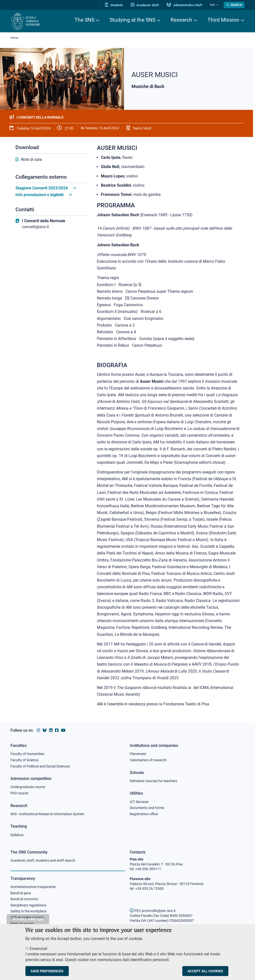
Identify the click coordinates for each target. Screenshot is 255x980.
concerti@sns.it (35, 227)
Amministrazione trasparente (33, 887)
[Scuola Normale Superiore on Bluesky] (45, 730)
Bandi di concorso (24, 899)
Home (14, 38)
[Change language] (217, 5)
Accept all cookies (205, 974)
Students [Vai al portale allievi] (114, 5)
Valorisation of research (148, 760)
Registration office (144, 814)
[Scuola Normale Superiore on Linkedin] (51, 730)
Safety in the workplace (28, 911)
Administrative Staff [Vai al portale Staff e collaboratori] (184, 5)
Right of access (22, 924)
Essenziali (38, 952)
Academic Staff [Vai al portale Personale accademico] (145, 5)
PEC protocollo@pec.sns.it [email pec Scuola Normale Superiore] (153, 911)
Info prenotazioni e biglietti (39, 195)
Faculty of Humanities (27, 754)
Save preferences (47, 974)
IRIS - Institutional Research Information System (47, 814)
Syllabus (17, 835)
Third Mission (223, 20)
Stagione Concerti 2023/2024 (42, 188)
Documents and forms (147, 808)
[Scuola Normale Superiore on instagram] (38, 730)
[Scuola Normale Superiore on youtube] (63, 730)
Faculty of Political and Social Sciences (40, 766)
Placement (138, 754)
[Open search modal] (234, 5)
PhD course (19, 793)
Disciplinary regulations (28, 905)
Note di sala (31, 159)
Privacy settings (28, 922)
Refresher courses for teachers (153, 781)
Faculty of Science (24, 760)
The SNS (84, 20)
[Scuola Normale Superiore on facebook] (57, 730)
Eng (212, 5)
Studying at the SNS (132, 20)
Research (181, 20)
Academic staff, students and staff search (43, 860)
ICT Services (139, 802)
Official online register (27, 917)
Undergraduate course (28, 787)
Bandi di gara (21, 893)
